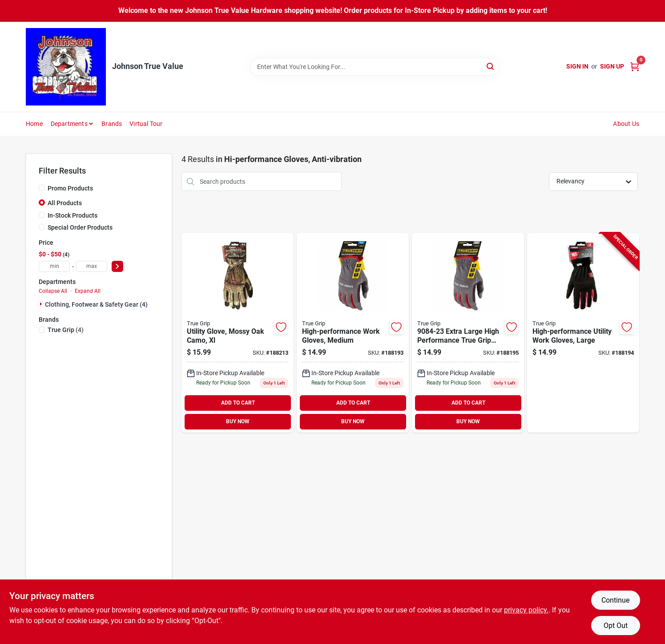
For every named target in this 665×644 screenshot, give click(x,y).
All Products (65, 203)
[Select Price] (117, 266)
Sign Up (612, 66)
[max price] (92, 266)
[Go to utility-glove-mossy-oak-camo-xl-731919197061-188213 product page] (238, 333)
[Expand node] (42, 304)
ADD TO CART (238, 403)
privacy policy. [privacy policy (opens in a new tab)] (526, 610)
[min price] (54, 266)
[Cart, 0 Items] (635, 67)
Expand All (88, 291)
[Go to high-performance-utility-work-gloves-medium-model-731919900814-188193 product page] (353, 333)
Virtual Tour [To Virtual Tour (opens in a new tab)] (146, 124)
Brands (112, 124)
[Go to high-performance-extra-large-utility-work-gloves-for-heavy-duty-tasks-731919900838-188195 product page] (468, 333)
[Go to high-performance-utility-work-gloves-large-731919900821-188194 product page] (583, 333)
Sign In (577, 66)
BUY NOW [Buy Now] (238, 421)
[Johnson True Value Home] (66, 67)
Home (34, 124)
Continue (615, 600)
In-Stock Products (73, 215)
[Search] (491, 66)
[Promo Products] (42, 188)
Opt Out (616, 626)
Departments (69, 124)
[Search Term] (375, 67)
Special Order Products (80, 227)
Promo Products (70, 188)
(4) (66, 330)
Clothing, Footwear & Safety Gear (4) (96, 304)
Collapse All (53, 291)
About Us (626, 124)
